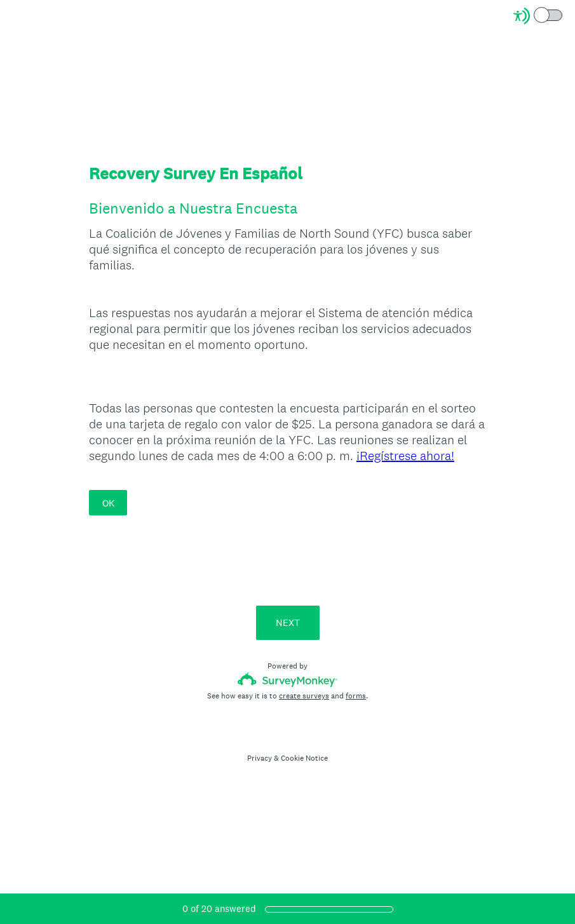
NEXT (288, 622)
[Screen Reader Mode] (539, 16)
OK (108, 503)
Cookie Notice (304, 758)
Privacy (260, 758)
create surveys (304, 696)
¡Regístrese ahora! (405, 456)
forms (356, 696)
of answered (219, 908)
